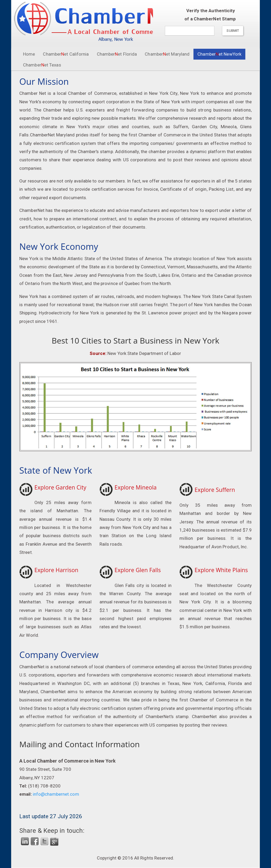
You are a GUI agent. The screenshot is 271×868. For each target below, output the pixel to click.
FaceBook (35, 842)
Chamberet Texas (42, 65)
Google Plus (54, 842)
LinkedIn (25, 842)
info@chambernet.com (55, 794)
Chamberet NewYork (221, 54)
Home (29, 54)
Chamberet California (66, 54)
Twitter (44, 842)
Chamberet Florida (117, 54)
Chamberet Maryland (167, 54)
